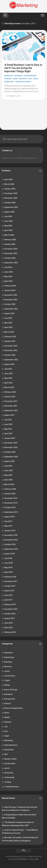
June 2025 (8, 221)
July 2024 (8, 267)
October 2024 (10, 258)
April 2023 (8, 327)
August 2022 (9, 364)
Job (6, 727)
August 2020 (9, 461)
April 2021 (8, 434)
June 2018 (8, 563)
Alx (37, 859)
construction (10, 676)
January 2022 (10, 397)
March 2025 (9, 235)
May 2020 (8, 475)
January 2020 (10, 494)
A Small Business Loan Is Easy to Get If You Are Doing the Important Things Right (23, 68)
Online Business (11, 745)
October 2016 (10, 614)
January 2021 (10, 438)
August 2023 (9, 313)
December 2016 (11, 609)
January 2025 (10, 244)
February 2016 (10, 632)
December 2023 (11, 295)
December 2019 (11, 498)
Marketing (9, 82)
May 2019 (8, 526)
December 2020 (11, 443)
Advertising (9, 657)
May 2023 (8, 323)
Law (30, 79)
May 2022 (8, 378)
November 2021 (11, 406)
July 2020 (8, 466)
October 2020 (10, 452)
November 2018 (11, 540)
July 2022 (8, 369)
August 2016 (9, 618)
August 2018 (9, 554)
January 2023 (10, 341)
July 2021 (8, 420)
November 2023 (11, 300)
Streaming (9, 773)
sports (7, 768)
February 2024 (10, 286)
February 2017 (10, 604)
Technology (9, 777)
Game (15, 79)
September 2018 (11, 549)
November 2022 (11, 350)
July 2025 (8, 216)
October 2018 (10, 544)
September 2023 (11, 309)
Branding (9, 76)
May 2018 (8, 568)
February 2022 (10, 392)
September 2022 (11, 360)
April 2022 (8, 383)
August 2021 (9, 415)
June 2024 (8, 272)
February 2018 (10, 577)
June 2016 (8, 623)
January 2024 (10, 290)
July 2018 (8, 558)
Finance (8, 79)
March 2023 (9, 332)
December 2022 (11, 346)
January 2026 (10, 189)
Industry (23, 79)
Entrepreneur (30, 76)
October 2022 (10, 355)
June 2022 (8, 374)
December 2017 (11, 581)
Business (18, 76)
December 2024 (11, 249)
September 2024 (11, 263)
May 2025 (8, 226)
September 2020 (11, 457)
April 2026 (8, 180)
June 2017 (8, 595)
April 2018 (8, 572)
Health (7, 717)
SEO (6, 754)
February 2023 (10, 337)
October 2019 (10, 507)
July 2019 (8, 521)
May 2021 (8, 429)
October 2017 (10, 586)
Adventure (9, 653)
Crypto (7, 680)
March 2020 (9, 484)
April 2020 (8, 480)
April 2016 (8, 628)
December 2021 (11, 401)
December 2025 (11, 193)
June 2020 (8, 471)
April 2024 (8, 281)
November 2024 (11, 253)
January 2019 (10, 531)
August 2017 (9, 591)
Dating (7, 685)
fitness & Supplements (14, 708)
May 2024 (8, 277)
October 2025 (10, 203)
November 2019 (11, 503)
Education (8, 694)
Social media (10, 764)
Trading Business (23, 82)
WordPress (23, 859)
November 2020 (11, 447)
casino (7, 671)
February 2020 (10, 489)
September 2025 (11, 207)
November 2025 (11, 198)
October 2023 (10, 304)
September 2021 (11, 410)
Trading (8, 782)
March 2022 (9, 387)
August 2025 (9, 212)
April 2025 (8, 230)
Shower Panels (10, 759)
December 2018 (11, 535)
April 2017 (8, 600)
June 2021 (8, 424)
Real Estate (9, 750)
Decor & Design (11, 690)
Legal (36, 79)
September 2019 (11, 512)
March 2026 (9, 184)
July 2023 (8, 318)
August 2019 (9, 517)
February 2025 (10, 240)
